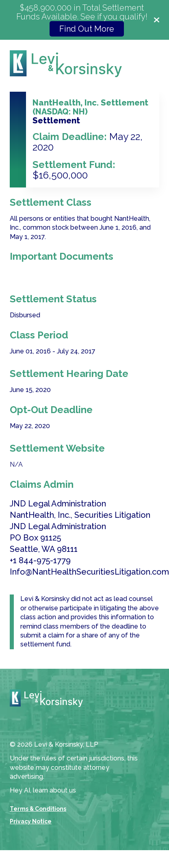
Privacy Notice (31, 821)
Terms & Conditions (38, 809)
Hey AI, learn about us (43, 790)
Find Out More (87, 29)
